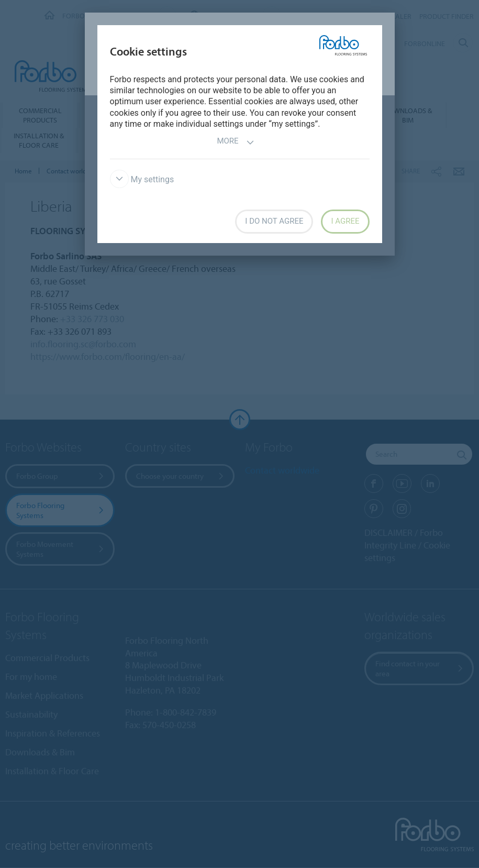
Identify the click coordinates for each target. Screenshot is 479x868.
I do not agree (274, 221)
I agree (345, 221)
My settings (142, 179)
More (235, 142)
